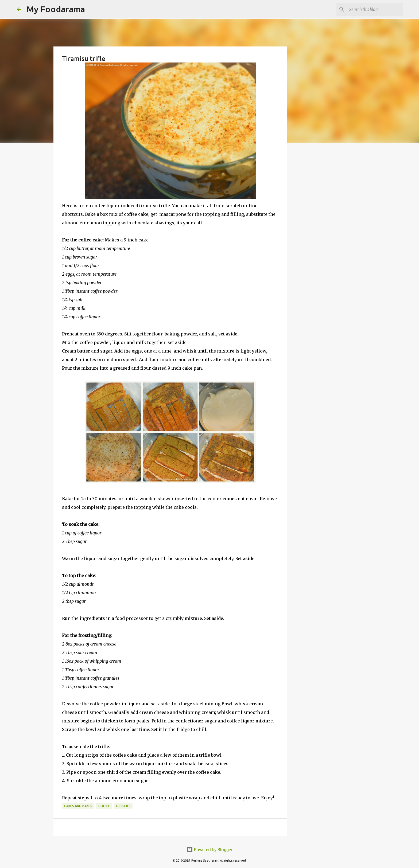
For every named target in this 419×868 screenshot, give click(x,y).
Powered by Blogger (210, 850)
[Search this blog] (375, 9)
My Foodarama (56, 9)
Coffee (104, 806)
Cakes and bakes (78, 806)
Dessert (123, 806)
